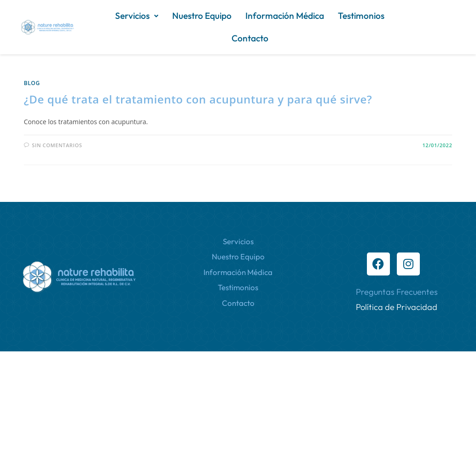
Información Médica (154, 38)
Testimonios (231, 38)
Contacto (286, 38)
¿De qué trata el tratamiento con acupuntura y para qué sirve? (198, 99)
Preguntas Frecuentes (397, 292)
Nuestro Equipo (239, 16)
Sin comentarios (57, 145)
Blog (32, 83)
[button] (174, 16)
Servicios (174, 16)
